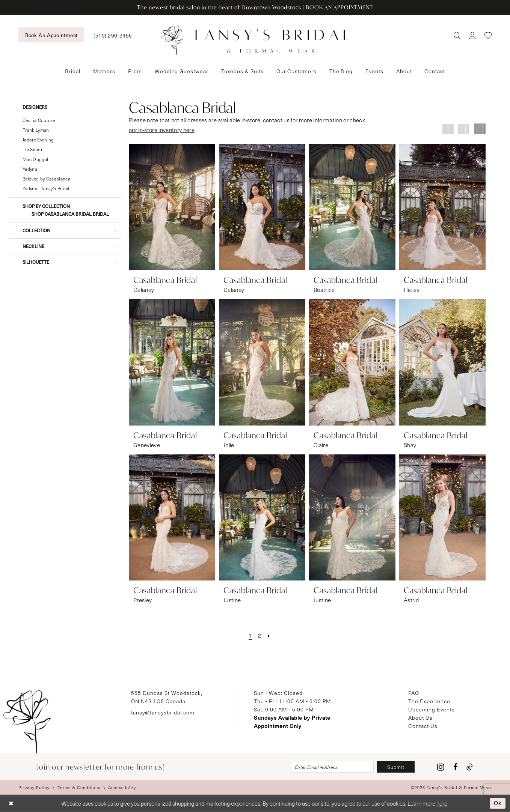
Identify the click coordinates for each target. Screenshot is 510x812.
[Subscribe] (396, 767)
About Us (420, 718)
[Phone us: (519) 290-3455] (113, 35)
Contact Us (423, 726)
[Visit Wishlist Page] (488, 35)
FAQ (414, 693)
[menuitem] (51, 35)
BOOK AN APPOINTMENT (339, 7)
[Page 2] (260, 636)
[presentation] (172, 207)
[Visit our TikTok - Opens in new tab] (470, 767)
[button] (472, 35)
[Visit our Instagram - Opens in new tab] (441, 767)
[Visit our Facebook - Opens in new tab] (455, 767)
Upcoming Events (432, 709)
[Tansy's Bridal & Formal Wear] (255, 41)
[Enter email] (332, 767)
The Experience (429, 701)
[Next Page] (269, 636)
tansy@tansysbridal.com (163, 712)
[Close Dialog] (11, 804)
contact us (276, 120)
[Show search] (457, 35)
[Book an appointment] (51, 35)
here (442, 803)
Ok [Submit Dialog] (498, 803)
